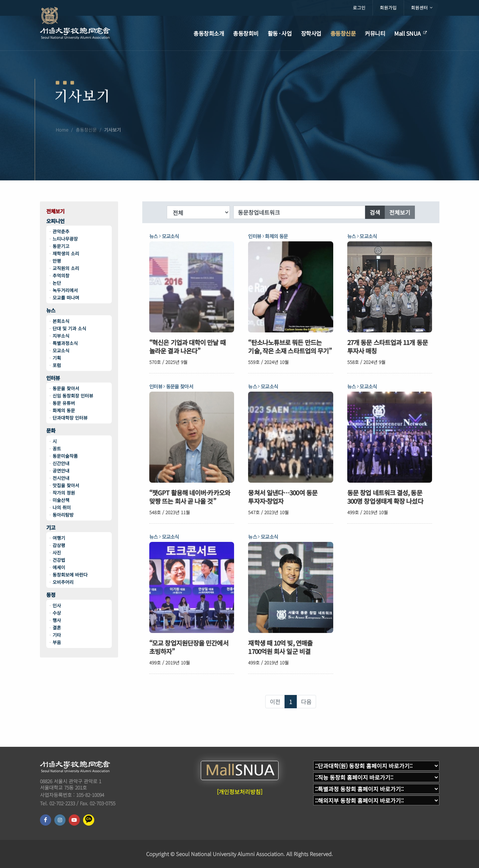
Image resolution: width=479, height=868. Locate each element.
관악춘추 (61, 231)
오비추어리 (63, 582)
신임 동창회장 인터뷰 (73, 396)
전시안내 (61, 478)
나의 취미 (62, 507)
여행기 (59, 538)
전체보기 (55, 211)
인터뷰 (53, 378)
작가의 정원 (64, 493)
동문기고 (61, 246)
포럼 (57, 365)
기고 (51, 528)
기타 (57, 635)
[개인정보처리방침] (240, 792)
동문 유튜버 (64, 403)
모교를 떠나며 (66, 298)
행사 (57, 620)
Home (62, 146)
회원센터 (422, 8)
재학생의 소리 (66, 253)
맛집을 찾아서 (66, 485)
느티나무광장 (65, 239)
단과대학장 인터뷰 (70, 418)
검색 (375, 212)
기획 (57, 358)
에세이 (59, 567)
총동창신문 (86, 146)
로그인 (359, 8)
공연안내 (61, 471)
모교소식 (61, 350)
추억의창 (61, 275)
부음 (57, 642)
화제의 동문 (64, 410)
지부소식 (61, 336)
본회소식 (61, 321)
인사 (57, 605)
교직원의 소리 (66, 268)
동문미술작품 (65, 456)
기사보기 (112, 146)
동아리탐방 (63, 515)
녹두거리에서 (65, 290)
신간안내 (61, 463)
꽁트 (57, 449)
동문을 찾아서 (66, 388)
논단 (57, 283)
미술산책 (61, 500)
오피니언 (55, 221)
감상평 (59, 545)
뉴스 (51, 311)
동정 (51, 595)
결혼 (57, 628)
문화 (51, 431)
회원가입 (388, 8)
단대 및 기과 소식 (69, 328)
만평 (57, 261)
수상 (57, 613)
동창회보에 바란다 (70, 575)
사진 (57, 553)
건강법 (59, 560)
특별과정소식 (65, 343)
